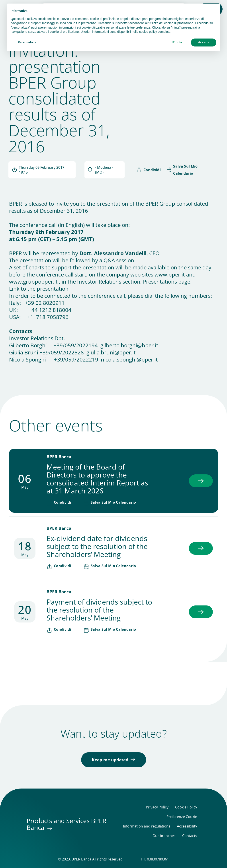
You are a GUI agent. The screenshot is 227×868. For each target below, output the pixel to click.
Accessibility (187, 826)
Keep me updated (110, 760)
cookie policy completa (155, 32)
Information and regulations (147, 826)
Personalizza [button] (27, 42)
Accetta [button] (204, 42)
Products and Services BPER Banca (66, 824)
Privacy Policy (157, 807)
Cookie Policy (186, 807)
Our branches (164, 836)
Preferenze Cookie (182, 817)
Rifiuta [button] (177, 42)
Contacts (190, 836)
